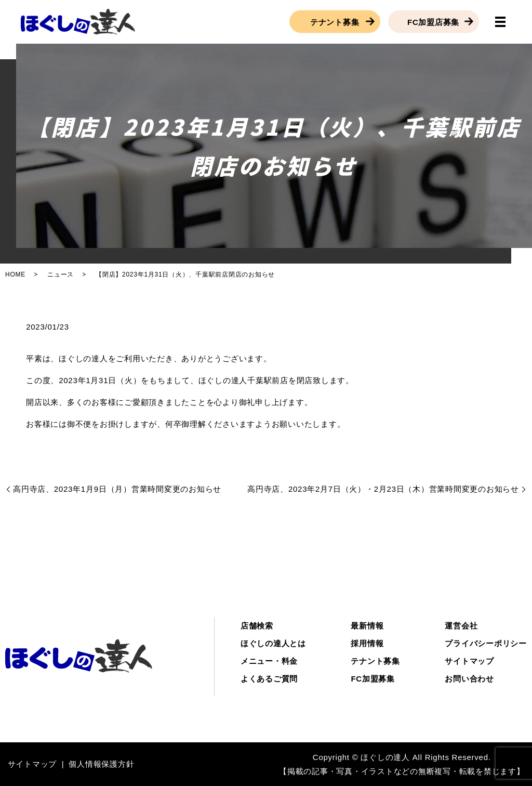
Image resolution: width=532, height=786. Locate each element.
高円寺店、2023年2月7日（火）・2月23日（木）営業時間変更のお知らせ (383, 489)
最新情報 (367, 626)
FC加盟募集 (373, 679)
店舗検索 (257, 626)
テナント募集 (335, 22)
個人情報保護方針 (101, 764)
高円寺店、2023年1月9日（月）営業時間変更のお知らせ (117, 489)
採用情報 (367, 643)
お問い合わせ (469, 679)
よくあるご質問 (269, 679)
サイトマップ (469, 661)
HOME (15, 274)
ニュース (61, 274)
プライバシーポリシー (486, 643)
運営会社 (461, 626)
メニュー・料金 (269, 661)
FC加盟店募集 (433, 22)
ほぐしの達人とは (273, 643)
